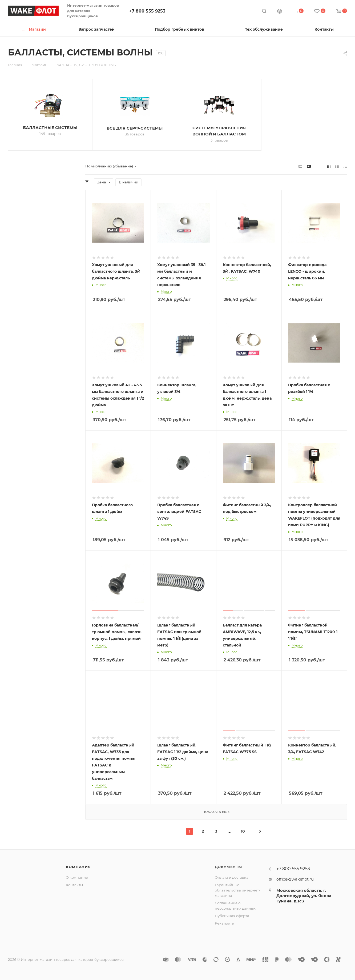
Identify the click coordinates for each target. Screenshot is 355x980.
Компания (78, 867)
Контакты (74, 885)
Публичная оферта (232, 916)
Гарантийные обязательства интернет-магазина (237, 890)
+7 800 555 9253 (147, 11)
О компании (77, 877)
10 (243, 831)
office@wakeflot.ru (295, 879)
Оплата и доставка (232, 877)
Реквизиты (225, 923)
